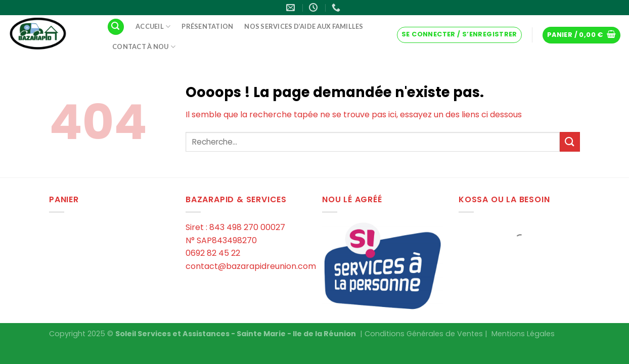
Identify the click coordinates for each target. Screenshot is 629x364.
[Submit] (570, 142)
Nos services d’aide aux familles (304, 26)
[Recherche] (116, 27)
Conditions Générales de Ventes (424, 334)
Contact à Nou (144, 47)
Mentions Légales (523, 334)
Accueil (153, 27)
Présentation (207, 26)
